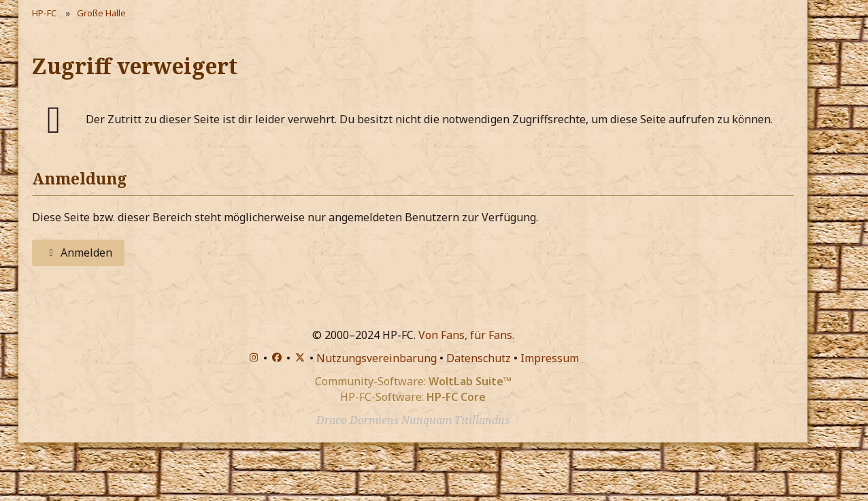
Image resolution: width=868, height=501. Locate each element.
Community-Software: (413, 381)
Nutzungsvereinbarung (377, 358)
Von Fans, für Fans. (466, 335)
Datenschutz (479, 358)
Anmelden (78, 253)
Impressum (550, 358)
